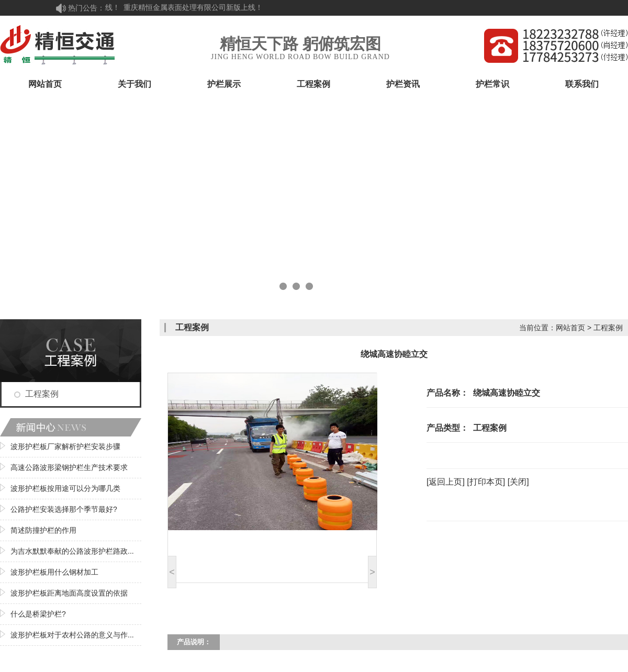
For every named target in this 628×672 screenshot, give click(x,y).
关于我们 (134, 84)
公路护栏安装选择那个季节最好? (64, 509)
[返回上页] (446, 482)
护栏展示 (224, 84)
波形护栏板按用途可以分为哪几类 (65, 488)
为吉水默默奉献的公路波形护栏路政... (72, 551)
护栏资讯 (403, 84)
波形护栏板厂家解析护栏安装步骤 (65, 446)
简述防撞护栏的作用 (43, 530)
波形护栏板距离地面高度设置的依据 (69, 593)
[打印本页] (486, 482)
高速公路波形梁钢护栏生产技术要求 (69, 467)
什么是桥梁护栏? (38, 614)
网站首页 (45, 84)
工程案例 (313, 84)
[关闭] (518, 482)
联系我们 (582, 84)
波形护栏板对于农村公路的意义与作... (72, 635)
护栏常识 (492, 84)
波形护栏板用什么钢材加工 (54, 572)
